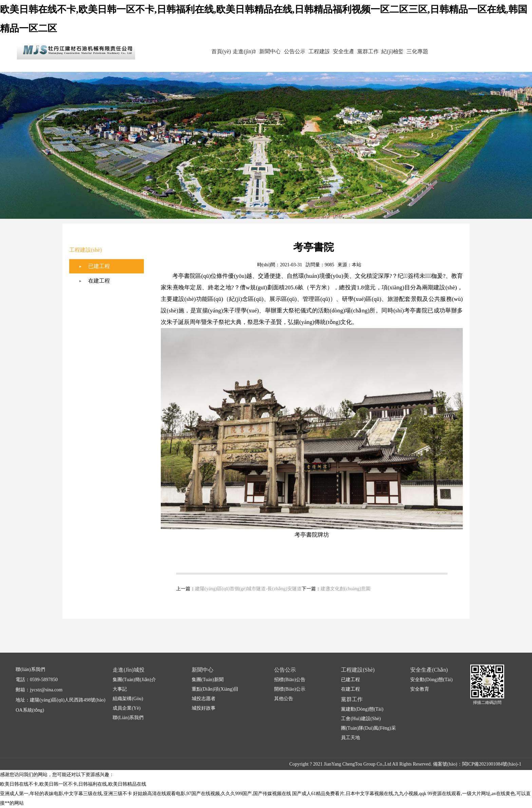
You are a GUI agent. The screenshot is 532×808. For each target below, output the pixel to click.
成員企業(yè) (127, 708)
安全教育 (420, 689)
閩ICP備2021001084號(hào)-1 (492, 764)
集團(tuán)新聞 (208, 680)
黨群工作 (375, 51)
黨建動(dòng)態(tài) (362, 709)
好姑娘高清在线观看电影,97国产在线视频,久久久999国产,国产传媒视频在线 (212, 794)
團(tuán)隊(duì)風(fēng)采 (368, 728)
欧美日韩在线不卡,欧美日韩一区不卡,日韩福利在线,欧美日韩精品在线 (73, 784)
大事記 (120, 689)
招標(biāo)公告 (290, 680)
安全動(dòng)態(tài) (431, 680)
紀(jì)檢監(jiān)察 (404, 57)
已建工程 (99, 266)
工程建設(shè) (317, 57)
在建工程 (99, 281)
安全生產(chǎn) (346, 57)
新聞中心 (259, 51)
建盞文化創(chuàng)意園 (346, 589)
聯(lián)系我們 (128, 718)
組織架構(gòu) (128, 699)
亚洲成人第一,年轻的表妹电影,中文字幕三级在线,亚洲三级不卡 (66, 794)
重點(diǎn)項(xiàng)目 (215, 689)
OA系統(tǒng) (30, 710)
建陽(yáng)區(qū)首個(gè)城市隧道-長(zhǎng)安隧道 (248, 589)
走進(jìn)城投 (229, 57)
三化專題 (434, 51)
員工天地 (350, 738)
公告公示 (288, 51)
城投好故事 (204, 708)
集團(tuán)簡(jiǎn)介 (134, 680)
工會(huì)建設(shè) (361, 719)
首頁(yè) (200, 51)
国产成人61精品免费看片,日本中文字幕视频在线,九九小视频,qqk (359, 794)
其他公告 (284, 699)
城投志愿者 (204, 699)
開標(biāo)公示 (290, 689)
